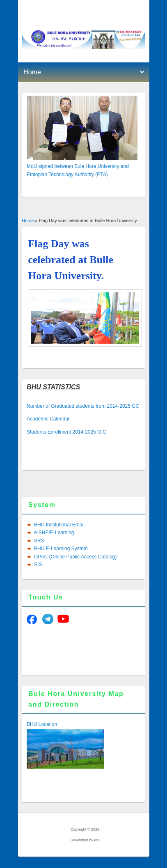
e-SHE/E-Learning (54, 533)
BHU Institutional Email (59, 525)
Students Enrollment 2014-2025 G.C (66, 432)
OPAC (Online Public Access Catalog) (75, 557)
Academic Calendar (48, 419)
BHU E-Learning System (61, 549)
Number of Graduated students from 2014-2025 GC (83, 406)
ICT (97, 840)
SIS (38, 565)
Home (28, 220)
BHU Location (42, 724)
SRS (39, 541)
